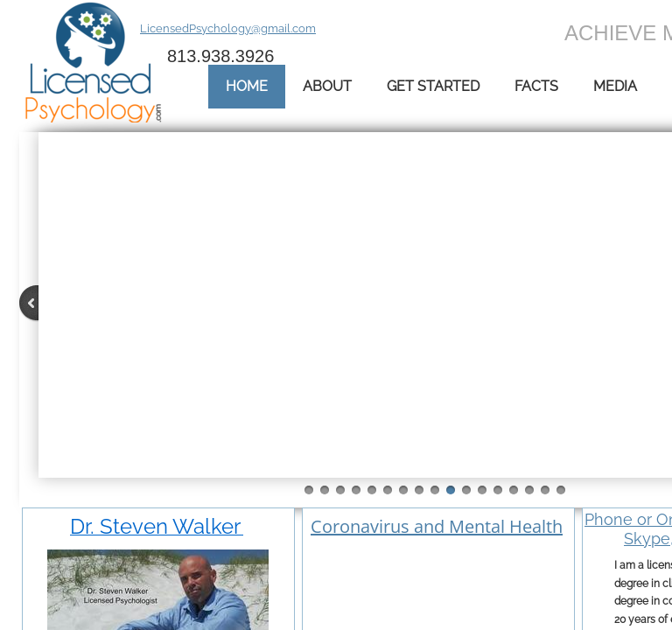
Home (247, 86)
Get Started (433, 86)
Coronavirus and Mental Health (437, 526)
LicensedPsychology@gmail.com (228, 28)
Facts (536, 86)
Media (615, 86)
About (327, 86)
